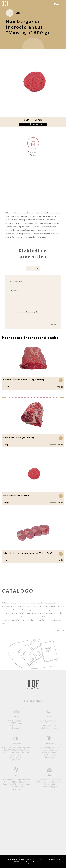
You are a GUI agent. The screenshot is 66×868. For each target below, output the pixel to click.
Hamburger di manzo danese (16, 495)
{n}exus (36, 864)
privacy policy (33, 314)
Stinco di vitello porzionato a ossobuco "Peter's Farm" (28, 553)
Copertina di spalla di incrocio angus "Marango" (25, 379)
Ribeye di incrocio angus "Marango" (20, 437)
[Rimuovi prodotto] (28, 271)
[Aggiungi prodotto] (37, 271)
